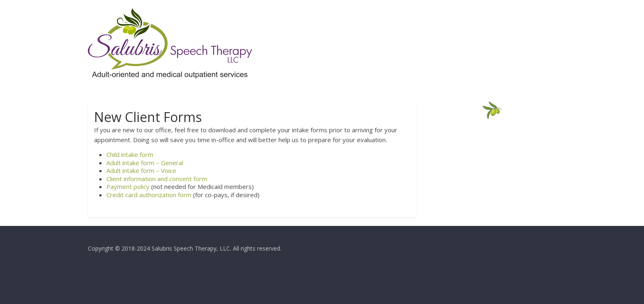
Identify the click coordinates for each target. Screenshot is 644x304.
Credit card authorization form (149, 195)
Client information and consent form (157, 179)
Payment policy (128, 187)
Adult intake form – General (145, 163)
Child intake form (130, 154)
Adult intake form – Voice (141, 170)
